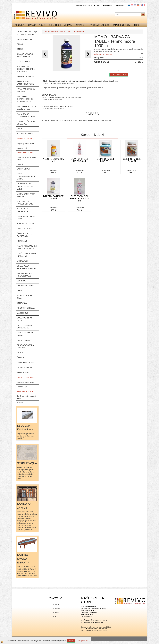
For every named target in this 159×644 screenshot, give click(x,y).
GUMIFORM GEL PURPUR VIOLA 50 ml (79, 198)
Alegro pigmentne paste (25, 144)
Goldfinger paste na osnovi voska (26, 159)
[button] (88, 54)
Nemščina (138, 5)
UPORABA (68, 25)
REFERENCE (81, 25)
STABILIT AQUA (27, 463)
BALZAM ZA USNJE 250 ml (53, 197)
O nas (136, 25)
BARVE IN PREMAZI (58, 32)
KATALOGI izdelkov (121, 25)
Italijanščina (141, 5)
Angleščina (135, 5)
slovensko (129, 5)
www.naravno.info (87, 614)
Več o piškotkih (82, 641)
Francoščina (144, 5)
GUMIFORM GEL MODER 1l (106, 160)
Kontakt (32, 25)
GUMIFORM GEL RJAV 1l (132, 160)
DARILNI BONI (55, 25)
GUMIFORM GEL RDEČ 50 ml (80, 160)
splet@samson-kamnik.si (101, 631)
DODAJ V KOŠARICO (119, 75)
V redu (71, 641)
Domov (46, 32)
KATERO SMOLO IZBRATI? (23, 559)
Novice (42, 25)
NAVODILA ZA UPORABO (99, 25)
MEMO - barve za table (25, 153)
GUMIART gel (22, 148)
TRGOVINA (20, 25)
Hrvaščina (132, 5)
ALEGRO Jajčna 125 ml (53, 160)
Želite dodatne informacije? (104, 54)
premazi (20, 164)
